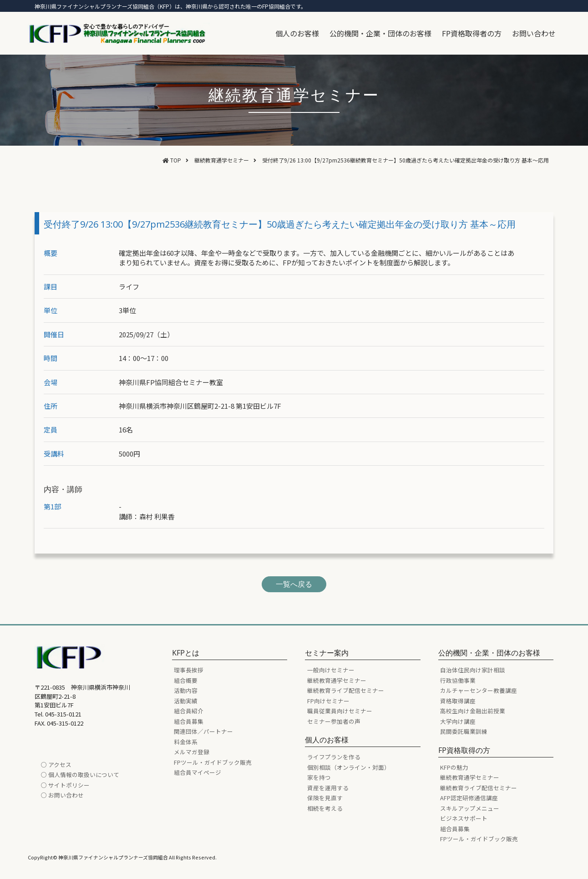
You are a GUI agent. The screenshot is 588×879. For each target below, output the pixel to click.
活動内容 (186, 690)
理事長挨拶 (189, 670)
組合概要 (186, 680)
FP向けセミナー (328, 701)
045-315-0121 (63, 714)
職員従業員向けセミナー (340, 711)
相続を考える (325, 808)
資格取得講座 (458, 701)
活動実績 (186, 701)
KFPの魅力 (454, 767)
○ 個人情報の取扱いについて (80, 775)
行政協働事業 (458, 680)
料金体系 (186, 742)
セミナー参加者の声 (334, 721)
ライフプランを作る (334, 757)
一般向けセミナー (331, 670)
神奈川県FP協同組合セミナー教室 (171, 382)
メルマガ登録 (192, 752)
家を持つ (319, 777)
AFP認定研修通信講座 (469, 798)
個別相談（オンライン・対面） (349, 767)
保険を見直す (325, 798)
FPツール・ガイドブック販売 (213, 762)
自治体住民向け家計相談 (473, 670)
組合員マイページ (198, 772)
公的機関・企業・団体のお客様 (380, 33)
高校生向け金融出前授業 (473, 711)
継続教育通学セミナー (222, 160)
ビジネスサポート (464, 818)
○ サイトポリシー (65, 785)
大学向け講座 (458, 721)
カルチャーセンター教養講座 (479, 690)
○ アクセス (56, 765)
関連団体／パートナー (203, 731)
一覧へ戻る (294, 584)
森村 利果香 (157, 516)
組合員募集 (189, 721)
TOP (176, 160)
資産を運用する (328, 788)
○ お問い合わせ (62, 795)
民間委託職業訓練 (464, 731)
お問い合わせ (534, 33)
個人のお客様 (297, 33)
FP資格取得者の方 (472, 33)
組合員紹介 (189, 711)
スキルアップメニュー (470, 808)
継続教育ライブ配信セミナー (346, 690)
